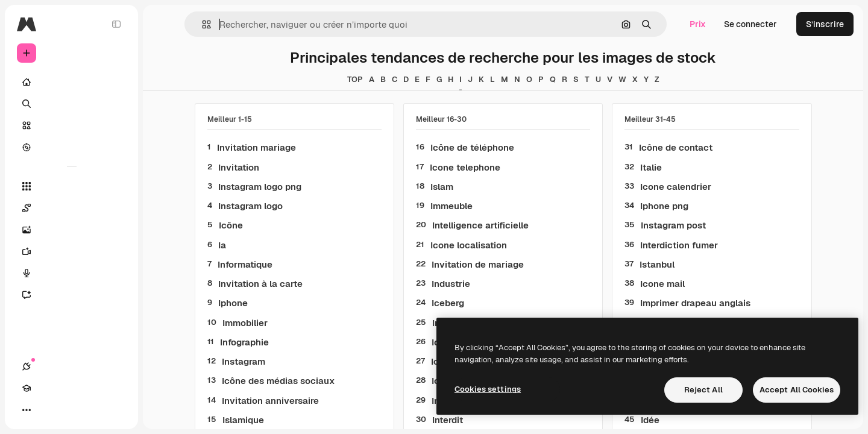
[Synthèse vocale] (72, 273)
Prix (698, 24)
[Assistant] (72, 295)
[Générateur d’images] (72, 230)
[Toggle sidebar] (118, 24)
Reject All (703, 390)
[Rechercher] (72, 104)
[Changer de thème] (70, 410)
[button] (202, 24)
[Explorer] (72, 147)
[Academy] (48, 410)
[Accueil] (72, 82)
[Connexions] (27, 410)
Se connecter (750, 24)
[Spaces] (72, 208)
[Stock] (72, 125)
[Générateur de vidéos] (72, 251)
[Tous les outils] (72, 186)
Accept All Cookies (797, 390)
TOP (356, 79)
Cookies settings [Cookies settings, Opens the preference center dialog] (488, 389)
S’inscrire (825, 24)
